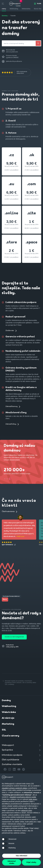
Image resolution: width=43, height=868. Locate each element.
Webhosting (9, 706)
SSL (4, 730)
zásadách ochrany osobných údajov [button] (15, 788)
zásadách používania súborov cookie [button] (23, 797)
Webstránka (9, 712)
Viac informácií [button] (21, 856)
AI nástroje (8, 718)
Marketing (8, 724)
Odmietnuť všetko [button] (12, 862)
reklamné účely (26, 810)
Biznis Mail (38, 9)
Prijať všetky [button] (31, 862)
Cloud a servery (10, 736)
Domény (6, 701)
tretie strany (33, 799)
